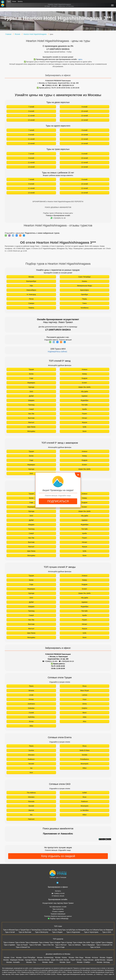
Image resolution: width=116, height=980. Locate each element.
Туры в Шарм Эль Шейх (82, 942)
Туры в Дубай (96, 942)
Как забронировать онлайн (58, 907)
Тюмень (31, 308)
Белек (31, 374)
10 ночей (85, 111)
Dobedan (31, 708)
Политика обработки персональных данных (58, 916)
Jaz (31, 768)
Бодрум (85, 378)
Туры (9, 1)
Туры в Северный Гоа (104, 945)
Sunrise (31, 750)
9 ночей (31, 111)
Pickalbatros (85, 759)
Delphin (84, 708)
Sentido (84, 755)
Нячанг (85, 418)
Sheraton (31, 755)
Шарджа (31, 400)
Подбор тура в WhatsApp (58, 919)
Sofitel (85, 793)
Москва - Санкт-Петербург (26, 957)
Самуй (31, 409)
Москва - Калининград (45, 957)
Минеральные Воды (85, 286)
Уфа (31, 286)
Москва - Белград (103, 962)
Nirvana (31, 691)
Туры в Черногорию (91, 932)
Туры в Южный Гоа (23, 947)
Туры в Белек (20, 942)
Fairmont (31, 819)
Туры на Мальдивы (79, 930)
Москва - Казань (61, 957)
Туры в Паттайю (35, 945)
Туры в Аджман (9, 945)
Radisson (31, 759)
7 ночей (31, 107)
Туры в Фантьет (61, 945)
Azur (31, 772)
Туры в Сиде (60, 947)
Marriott (31, 810)
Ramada (31, 801)
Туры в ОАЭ (107, 932)
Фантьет (31, 422)
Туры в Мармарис (32, 942)
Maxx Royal (84, 691)
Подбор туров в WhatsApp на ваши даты (58, 213)
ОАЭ (31, 392)
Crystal (31, 713)
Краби (85, 409)
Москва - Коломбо (13, 962)
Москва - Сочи (9, 957)
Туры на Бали (95, 947)
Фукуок (85, 422)
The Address (31, 793)
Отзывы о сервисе (58, 912)
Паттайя (84, 405)
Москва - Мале (48, 962)
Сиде (31, 378)
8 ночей (85, 107)
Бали (85, 431)
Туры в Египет (43, 930)
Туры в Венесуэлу (42, 932)
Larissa (84, 695)
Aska (84, 717)
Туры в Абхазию (9, 930)
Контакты (58, 891)
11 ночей (31, 116)
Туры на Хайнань (74, 945)
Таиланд (31, 405)
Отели (14, 1)
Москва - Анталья (92, 957)
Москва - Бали (65, 962)
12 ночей (85, 116)
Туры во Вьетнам (25, 932)
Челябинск (84, 308)
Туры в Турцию (20, 930)
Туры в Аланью (9, 942)
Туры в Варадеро (88, 945)
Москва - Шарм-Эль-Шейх (54, 960)
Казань (84, 281)
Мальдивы (31, 431)
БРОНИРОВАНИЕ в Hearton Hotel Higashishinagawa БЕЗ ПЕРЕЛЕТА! (58, 202)
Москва (31, 277)
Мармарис (31, 383)
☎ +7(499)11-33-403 (50, 85)
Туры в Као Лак (48, 945)
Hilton (85, 768)
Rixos (84, 686)
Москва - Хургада (24, 960)
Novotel (31, 764)
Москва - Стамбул (83, 962)
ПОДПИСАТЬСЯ (58, 501)
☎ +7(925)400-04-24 (66, 85)
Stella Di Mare (85, 750)
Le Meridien (84, 810)
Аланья (85, 369)
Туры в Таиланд (32, 930)
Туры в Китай (10, 932)
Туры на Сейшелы (93, 930)
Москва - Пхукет (70, 960)
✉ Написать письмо (58, 896)
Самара (31, 303)
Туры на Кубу (67, 930)
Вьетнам (31, 418)
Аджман (85, 396)
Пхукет (85, 414)
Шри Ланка (31, 427)
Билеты (20, 1)
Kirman (31, 699)
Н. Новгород (31, 294)
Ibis (31, 815)
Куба (85, 427)
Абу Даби (84, 392)
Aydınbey (31, 717)
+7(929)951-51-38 (58, 218)
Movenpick (85, 764)
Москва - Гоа (31, 962)
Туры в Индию (57, 932)
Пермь (85, 299)
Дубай (31, 396)
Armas (31, 721)
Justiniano (31, 704)
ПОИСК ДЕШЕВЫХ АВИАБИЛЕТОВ (58, 207)
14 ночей (85, 120)
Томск (85, 303)
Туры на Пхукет (22, 945)
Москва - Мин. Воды (76, 957)
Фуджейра (85, 400)
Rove (85, 797)
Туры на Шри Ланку (55, 930)
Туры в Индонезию (73, 932)
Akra (85, 721)
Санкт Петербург (84, 277)
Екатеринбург (31, 281)
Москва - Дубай (94, 960)
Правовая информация (58, 914)
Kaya (85, 699)
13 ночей (31, 120)
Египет (85, 383)
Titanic (31, 686)
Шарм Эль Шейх (85, 387)
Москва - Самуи (82, 960)
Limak (31, 695)
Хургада (31, 387)
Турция (31, 369)
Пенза (31, 299)
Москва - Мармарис (11, 960)
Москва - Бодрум (106, 957)
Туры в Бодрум (55, 942)
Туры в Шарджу (107, 942)
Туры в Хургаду (67, 942)
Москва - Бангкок (38, 960)
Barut (84, 713)
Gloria (84, 704)
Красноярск (85, 290)
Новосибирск (31, 290)
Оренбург (85, 294)
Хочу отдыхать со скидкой (58, 856)
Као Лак (31, 414)
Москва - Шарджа (106, 960)
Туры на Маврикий (106, 930)
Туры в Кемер (44, 942)
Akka (31, 726)
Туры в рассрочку (58, 909)
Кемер (84, 374)
